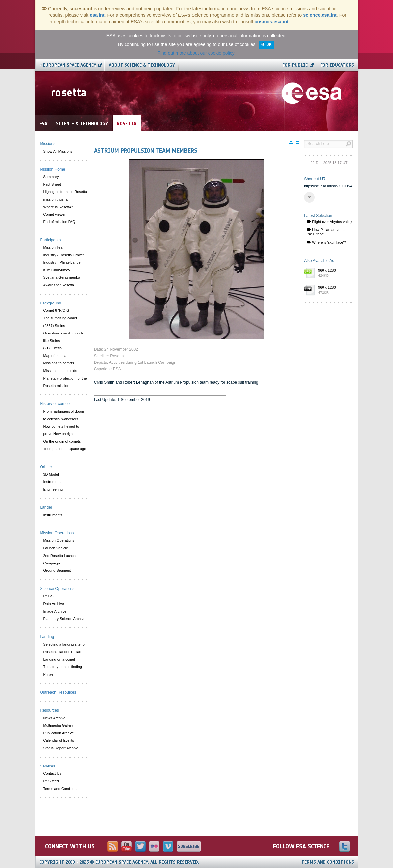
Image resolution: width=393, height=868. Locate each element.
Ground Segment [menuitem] (57, 570)
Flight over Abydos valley (330, 222)
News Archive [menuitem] (55, 718)
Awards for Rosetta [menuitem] (59, 285)
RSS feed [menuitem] (51, 781)
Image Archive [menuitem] (55, 611)
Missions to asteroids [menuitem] (60, 371)
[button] (309, 197)
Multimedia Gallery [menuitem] (58, 725)
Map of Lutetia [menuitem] (55, 356)
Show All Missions (58, 151)
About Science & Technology (142, 65)
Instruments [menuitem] (53, 482)
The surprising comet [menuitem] (60, 318)
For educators (337, 65)
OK (269, 45)
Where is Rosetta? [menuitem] (58, 207)
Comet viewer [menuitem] (55, 214)
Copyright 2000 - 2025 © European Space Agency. (119, 862)
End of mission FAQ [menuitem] (59, 222)
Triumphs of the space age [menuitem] (65, 449)
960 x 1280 (334, 273)
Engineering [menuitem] (53, 489)
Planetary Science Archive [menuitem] (65, 619)
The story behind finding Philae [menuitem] (63, 670)
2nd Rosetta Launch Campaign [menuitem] (60, 559)
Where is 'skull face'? (327, 242)
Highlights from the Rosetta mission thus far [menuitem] (65, 196)
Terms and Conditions (328, 862)
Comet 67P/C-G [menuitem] (56, 310)
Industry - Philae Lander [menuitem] (63, 262)
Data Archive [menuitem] (54, 604)
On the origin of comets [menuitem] (62, 441)
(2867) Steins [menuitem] (54, 326)
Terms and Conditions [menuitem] (61, 789)
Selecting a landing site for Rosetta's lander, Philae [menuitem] (65, 648)
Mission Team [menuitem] (55, 247)
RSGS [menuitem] (49, 596)
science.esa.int (320, 15)
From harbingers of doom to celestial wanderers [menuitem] (64, 415)
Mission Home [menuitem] (53, 169)
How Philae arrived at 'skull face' (327, 232)
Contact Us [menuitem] (52, 773)
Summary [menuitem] (51, 177)
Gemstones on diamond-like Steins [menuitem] (63, 337)
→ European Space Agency (68, 65)
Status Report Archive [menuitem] (61, 748)
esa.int (97, 15)
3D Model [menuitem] (51, 474)
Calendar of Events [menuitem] (59, 740)
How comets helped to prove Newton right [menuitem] (61, 430)
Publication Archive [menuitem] (59, 733)
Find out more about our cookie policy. (196, 53)
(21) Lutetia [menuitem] (53, 348)
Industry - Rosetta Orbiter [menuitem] (64, 255)
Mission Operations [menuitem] (59, 540)
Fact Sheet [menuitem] (52, 184)
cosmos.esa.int (271, 22)
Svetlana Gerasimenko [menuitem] (62, 277)
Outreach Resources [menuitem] (58, 692)
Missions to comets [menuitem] (59, 363)
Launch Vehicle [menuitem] (56, 548)
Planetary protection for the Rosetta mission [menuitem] (65, 382)
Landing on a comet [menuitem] (59, 659)
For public (295, 65)
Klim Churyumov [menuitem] (57, 270)
